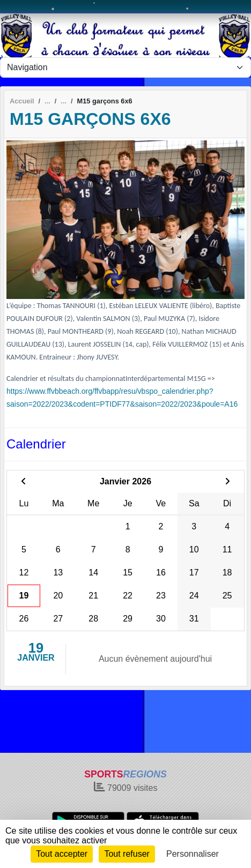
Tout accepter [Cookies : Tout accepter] (62, 854)
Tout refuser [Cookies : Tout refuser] (127, 854)
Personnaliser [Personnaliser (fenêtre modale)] (193, 854)
